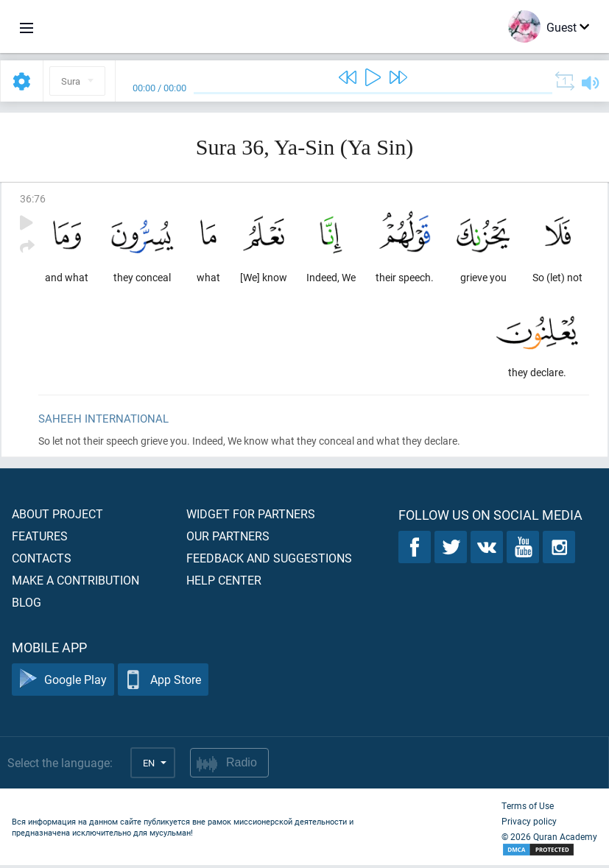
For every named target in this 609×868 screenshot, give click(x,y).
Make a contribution (75, 583)
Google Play (63, 683)
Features (40, 539)
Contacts (42, 561)
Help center (224, 583)
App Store (163, 683)
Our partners (228, 539)
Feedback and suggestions (269, 561)
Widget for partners (251, 516)
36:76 (33, 198)
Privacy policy (529, 824)
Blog (27, 605)
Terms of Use (528, 808)
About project (57, 516)
